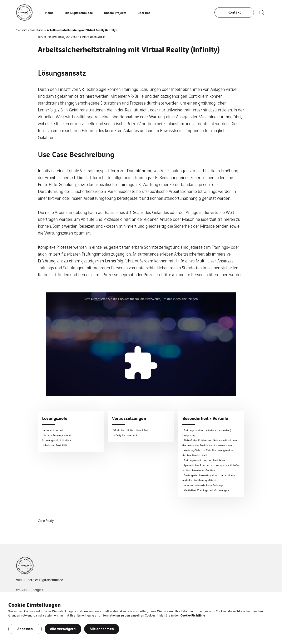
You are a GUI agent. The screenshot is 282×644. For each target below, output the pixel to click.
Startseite (22, 30)
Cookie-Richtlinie (193, 615)
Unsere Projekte (115, 12)
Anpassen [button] (25, 628)
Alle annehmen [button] (102, 628)
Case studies (37, 30)
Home (49, 12)
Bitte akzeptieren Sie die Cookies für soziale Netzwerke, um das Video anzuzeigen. (141, 299)
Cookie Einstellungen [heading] (34, 604)
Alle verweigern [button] (63, 628)
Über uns (144, 12)
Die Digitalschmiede (79, 12)
